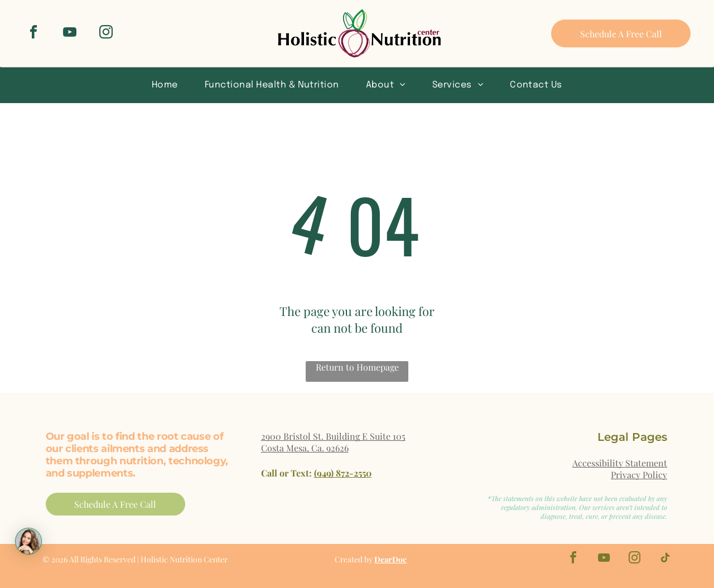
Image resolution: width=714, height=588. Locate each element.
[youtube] (70, 34)
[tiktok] (665, 559)
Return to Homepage (357, 367)
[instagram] (106, 34)
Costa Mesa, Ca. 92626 (305, 448)
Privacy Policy (639, 475)
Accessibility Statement (620, 463)
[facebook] (33, 34)
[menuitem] (165, 84)
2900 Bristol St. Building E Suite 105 (333, 436)
